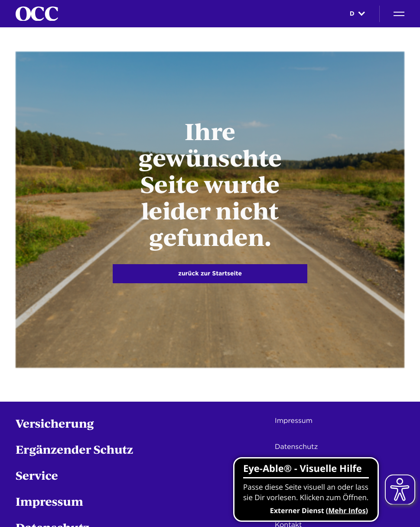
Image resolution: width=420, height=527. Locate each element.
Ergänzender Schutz (74, 449)
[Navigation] (399, 14)
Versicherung (55, 423)
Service (37, 475)
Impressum (49, 501)
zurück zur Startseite (210, 274)
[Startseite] (37, 14)
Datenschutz (296, 447)
